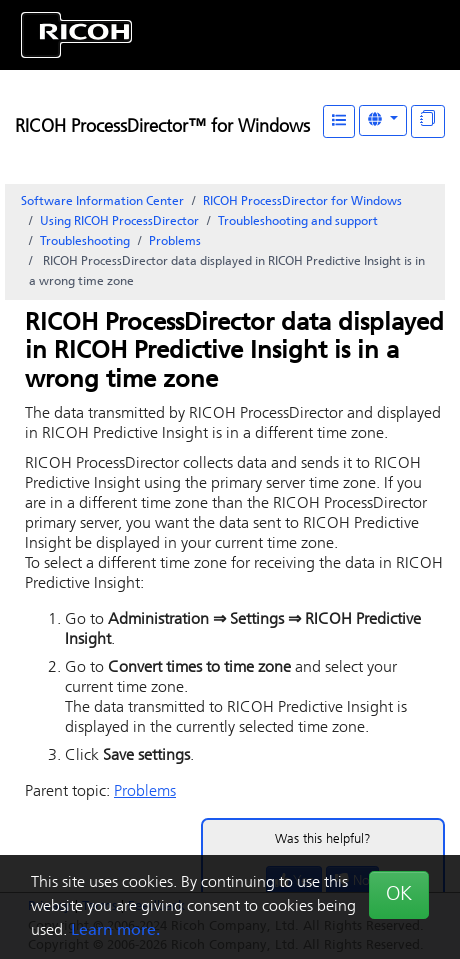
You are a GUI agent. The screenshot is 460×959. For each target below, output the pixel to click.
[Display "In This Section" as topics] (428, 121)
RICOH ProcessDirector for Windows (302, 202)
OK (399, 895)
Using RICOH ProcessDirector (119, 222)
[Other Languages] (383, 120)
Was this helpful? (323, 839)
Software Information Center (102, 202)
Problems (175, 242)
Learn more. (115, 931)
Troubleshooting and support (298, 222)
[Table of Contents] (339, 121)
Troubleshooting (85, 242)
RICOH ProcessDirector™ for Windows (162, 127)
